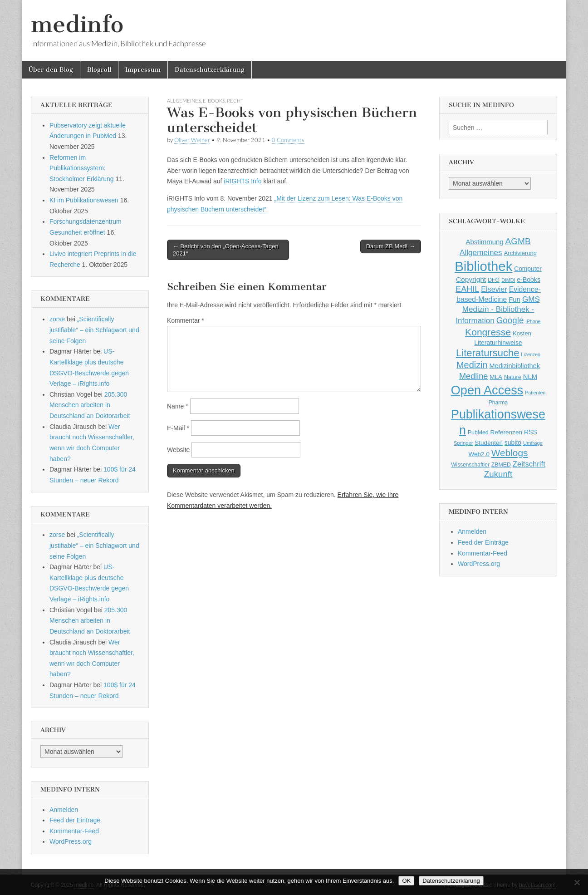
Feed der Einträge (75, 820)
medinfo (77, 24)
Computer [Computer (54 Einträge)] (528, 269)
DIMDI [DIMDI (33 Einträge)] (508, 280)
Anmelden (64, 810)
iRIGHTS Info (243, 181)
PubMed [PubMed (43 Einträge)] (478, 433)
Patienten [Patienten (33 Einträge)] (535, 393)
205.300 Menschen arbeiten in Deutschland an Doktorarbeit (90, 405)
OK (406, 881)
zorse (57, 319)
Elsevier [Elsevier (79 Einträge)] (494, 289)
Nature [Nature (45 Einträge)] (513, 377)
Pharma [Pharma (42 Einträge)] (498, 403)
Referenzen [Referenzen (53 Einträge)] (507, 432)
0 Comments (288, 140)
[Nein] (577, 882)
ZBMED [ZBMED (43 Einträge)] (501, 465)
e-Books (214, 101)
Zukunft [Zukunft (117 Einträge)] (498, 474)
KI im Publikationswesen (84, 200)
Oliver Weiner (192, 140)
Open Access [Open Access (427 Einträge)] (487, 390)
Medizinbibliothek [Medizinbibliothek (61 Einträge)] (515, 366)
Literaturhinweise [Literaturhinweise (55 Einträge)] (498, 343)
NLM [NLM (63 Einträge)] (530, 377)
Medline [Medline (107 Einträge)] (473, 376)
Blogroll (99, 70)
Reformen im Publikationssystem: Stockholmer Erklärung (82, 168)
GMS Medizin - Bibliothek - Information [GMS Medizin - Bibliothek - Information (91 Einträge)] (497, 310)
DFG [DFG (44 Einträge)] (494, 280)
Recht (235, 101)
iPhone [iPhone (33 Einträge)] (533, 321)
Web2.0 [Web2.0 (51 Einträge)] (479, 454)
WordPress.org (71, 841)
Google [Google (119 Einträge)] (510, 320)
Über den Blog (51, 70)
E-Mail (178, 428)
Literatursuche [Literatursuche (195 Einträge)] (488, 353)
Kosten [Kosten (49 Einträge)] (522, 333)
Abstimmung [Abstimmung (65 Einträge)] (484, 242)
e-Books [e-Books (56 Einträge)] (529, 280)
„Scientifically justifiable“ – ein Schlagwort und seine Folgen (94, 330)
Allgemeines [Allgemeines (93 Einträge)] (481, 252)
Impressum (143, 70)
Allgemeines (184, 101)
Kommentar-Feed (74, 831)
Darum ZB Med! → (391, 246)
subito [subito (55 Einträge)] (513, 443)
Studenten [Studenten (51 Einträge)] (489, 443)
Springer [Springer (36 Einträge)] (463, 443)
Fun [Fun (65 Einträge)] (514, 299)
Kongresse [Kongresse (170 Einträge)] (488, 332)
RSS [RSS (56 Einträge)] (531, 432)
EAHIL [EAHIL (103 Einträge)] (467, 289)
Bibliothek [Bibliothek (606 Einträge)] (483, 266)
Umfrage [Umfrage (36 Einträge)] (533, 443)
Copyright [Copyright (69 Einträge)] (471, 279)
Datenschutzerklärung (210, 70)
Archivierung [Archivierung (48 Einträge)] (521, 253)
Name (178, 406)
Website (178, 450)
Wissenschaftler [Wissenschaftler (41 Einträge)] (470, 465)
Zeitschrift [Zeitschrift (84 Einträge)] (529, 464)
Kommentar (186, 320)
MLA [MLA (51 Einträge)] (496, 377)
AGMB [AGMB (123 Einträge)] (518, 241)
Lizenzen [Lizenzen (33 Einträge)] (531, 354)
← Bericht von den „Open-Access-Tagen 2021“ (226, 250)
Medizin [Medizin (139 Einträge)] (472, 365)
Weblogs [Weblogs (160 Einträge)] (510, 453)
